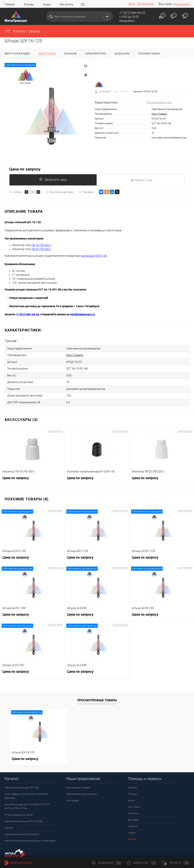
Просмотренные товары (97, 698)
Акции (47, 4)
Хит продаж (73, 798)
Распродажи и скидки (78, 785)
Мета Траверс (159, 114)
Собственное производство (82, 792)
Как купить (66, 4)
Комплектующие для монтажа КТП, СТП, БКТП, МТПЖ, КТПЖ (27, 804)
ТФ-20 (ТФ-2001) (41, 250)
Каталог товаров (22, 31)
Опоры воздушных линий (19, 813)
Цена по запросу (25, 169)
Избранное (142, 863)
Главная (10, 4)
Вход (132, 4)
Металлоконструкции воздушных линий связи (30, 838)
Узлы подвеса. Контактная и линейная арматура (26, 794)
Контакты (133, 811)
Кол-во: (18, 192)
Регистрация (145, 4)
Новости (133, 824)
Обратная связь (18, 863)
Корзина (176, 863)
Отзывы (29, 4)
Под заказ (86, 192)
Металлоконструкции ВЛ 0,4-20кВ (23, 819)
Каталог (132, 837)
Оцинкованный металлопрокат (22, 832)
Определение (181, 4)
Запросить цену (53, 180)
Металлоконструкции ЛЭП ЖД (22, 785)
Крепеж (9, 825)
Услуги (132, 830)
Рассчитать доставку (59, 192)
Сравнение (107, 863)
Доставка (133, 817)
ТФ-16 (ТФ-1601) (41, 246)
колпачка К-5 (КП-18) (94, 256)
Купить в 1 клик (141, 180)
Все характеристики (159, 102)
